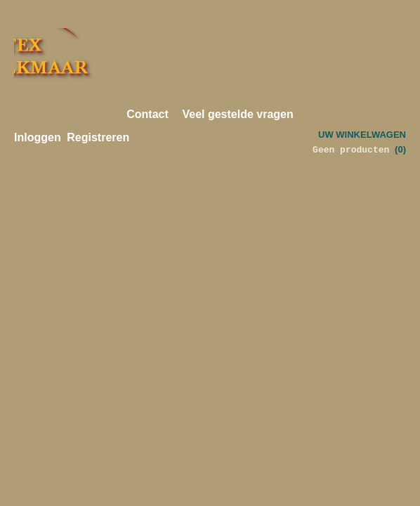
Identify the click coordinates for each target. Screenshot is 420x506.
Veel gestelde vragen (237, 114)
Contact (147, 114)
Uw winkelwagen (362, 135)
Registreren (98, 137)
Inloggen (38, 137)
